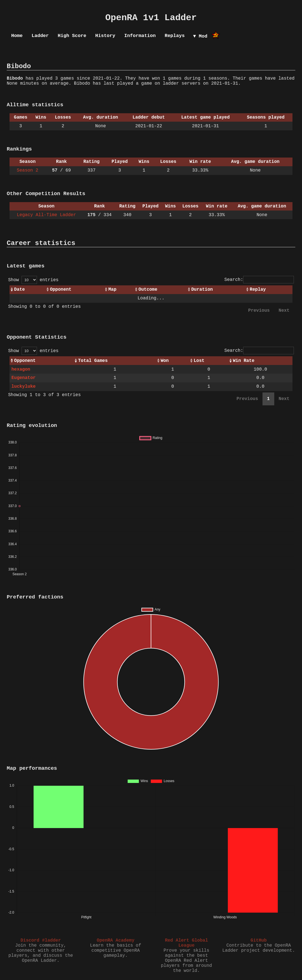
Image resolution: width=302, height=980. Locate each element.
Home (17, 36)
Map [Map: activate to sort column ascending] (112, 290)
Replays (175, 36)
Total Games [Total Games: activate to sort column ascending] (93, 361)
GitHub (259, 940)
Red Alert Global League (187, 943)
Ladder (40, 36)
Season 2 (28, 170)
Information (140, 36)
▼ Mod (200, 36)
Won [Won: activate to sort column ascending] (165, 361)
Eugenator (24, 378)
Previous (259, 311)
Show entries (33, 280)
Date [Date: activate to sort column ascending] (19, 290)
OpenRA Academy (115, 940)
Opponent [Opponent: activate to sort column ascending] (61, 290)
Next (284, 311)
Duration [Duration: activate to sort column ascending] (202, 290)
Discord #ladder (41, 940)
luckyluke (24, 387)
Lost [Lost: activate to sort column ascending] (199, 361)
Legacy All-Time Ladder (46, 215)
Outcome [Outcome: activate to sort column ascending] (148, 290)
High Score (72, 36)
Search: (259, 280)
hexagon (21, 369)
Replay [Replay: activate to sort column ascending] (258, 290)
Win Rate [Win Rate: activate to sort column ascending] (244, 361)
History (105, 36)
